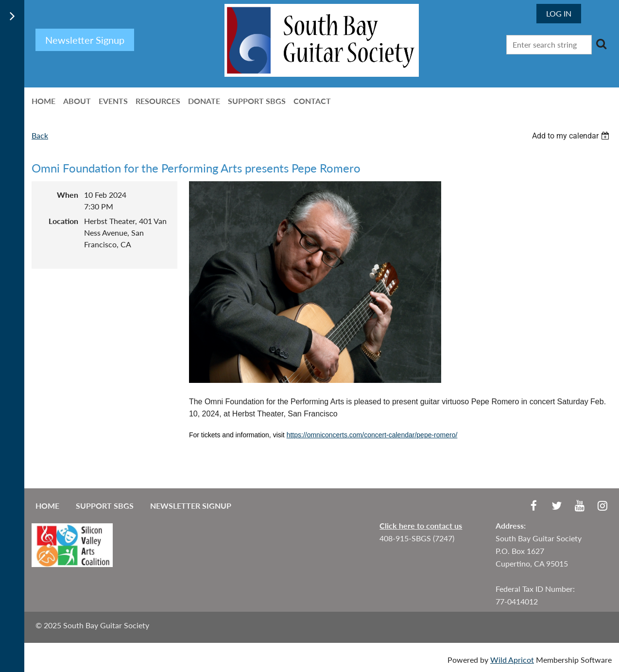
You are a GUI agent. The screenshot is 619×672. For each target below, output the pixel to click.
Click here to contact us (421, 526)
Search (601, 44)
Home (47, 506)
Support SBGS (105, 506)
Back (40, 135)
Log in (559, 13)
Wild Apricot (512, 660)
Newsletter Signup (191, 506)
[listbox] (572, 136)
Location (63, 221)
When (68, 195)
